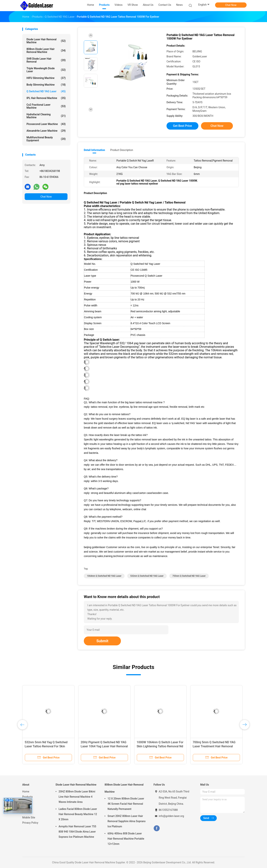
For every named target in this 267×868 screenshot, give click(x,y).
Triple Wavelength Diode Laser (46, 70)
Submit (102, 641)
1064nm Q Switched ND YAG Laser (104, 576)
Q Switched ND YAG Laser (46, 91)
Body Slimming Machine (46, 85)
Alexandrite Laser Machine (46, 131)
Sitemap (27, 812)
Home (26, 792)
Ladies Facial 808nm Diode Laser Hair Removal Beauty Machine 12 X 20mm (78, 814)
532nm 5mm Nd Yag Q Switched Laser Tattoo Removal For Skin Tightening (46, 746)
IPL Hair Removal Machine (46, 98)
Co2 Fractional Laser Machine (46, 106)
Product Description (122, 150)
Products (27, 797)
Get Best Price (182, 126)
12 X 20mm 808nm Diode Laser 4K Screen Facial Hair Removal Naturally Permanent (126, 804)
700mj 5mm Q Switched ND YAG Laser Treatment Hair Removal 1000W (214, 746)
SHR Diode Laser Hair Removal (46, 60)
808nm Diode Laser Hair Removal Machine (46, 51)
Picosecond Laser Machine (46, 124)
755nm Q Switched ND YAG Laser (189, 576)
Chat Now (231, 5)
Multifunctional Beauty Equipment (46, 139)
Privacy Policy (30, 823)
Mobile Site (29, 817)
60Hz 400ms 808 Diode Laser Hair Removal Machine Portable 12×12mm (126, 839)
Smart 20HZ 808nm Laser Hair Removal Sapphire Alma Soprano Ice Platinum (127, 821)
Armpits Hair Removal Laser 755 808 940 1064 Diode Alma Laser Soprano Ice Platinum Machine (77, 832)
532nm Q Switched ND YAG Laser (147, 576)
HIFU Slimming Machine (46, 78)
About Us (28, 802)
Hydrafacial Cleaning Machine (46, 116)
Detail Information (94, 150)
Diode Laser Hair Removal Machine (46, 41)
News (25, 807)
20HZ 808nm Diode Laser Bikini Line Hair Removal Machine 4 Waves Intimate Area (77, 797)
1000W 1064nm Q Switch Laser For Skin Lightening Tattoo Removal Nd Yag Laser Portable (160, 746)
